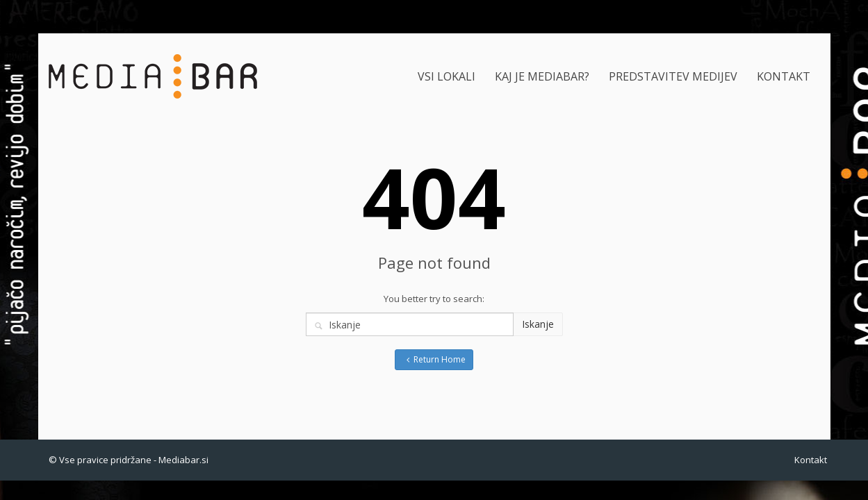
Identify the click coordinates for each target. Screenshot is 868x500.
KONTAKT (784, 76)
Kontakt (811, 460)
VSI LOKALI (447, 76)
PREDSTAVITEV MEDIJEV (673, 76)
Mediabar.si (183, 460)
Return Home (434, 359)
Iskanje (538, 324)
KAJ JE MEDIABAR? (542, 76)
